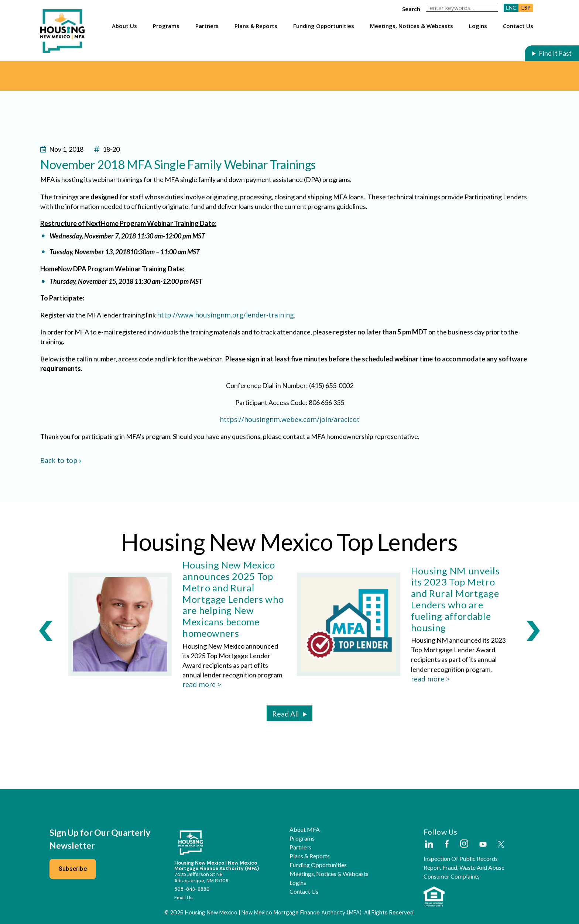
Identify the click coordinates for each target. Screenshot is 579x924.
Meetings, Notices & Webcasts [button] (412, 26)
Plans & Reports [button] (256, 26)
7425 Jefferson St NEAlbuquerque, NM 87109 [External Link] (201, 877)
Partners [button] (207, 26)
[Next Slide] (533, 631)
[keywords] (462, 8)
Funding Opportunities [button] (324, 26)
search (411, 9)
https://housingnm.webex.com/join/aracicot (290, 419)
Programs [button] (166, 26)
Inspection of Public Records (461, 859)
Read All (285, 714)
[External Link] (429, 845)
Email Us (184, 898)
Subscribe (73, 869)
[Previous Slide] (46, 631)
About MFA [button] (305, 829)
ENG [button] (511, 8)
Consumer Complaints (452, 876)
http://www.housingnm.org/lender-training (225, 315)
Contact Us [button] (518, 26)
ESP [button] (526, 8)
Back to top (61, 460)
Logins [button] (478, 26)
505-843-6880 (192, 889)
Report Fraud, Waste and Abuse (464, 868)
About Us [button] (124, 26)
